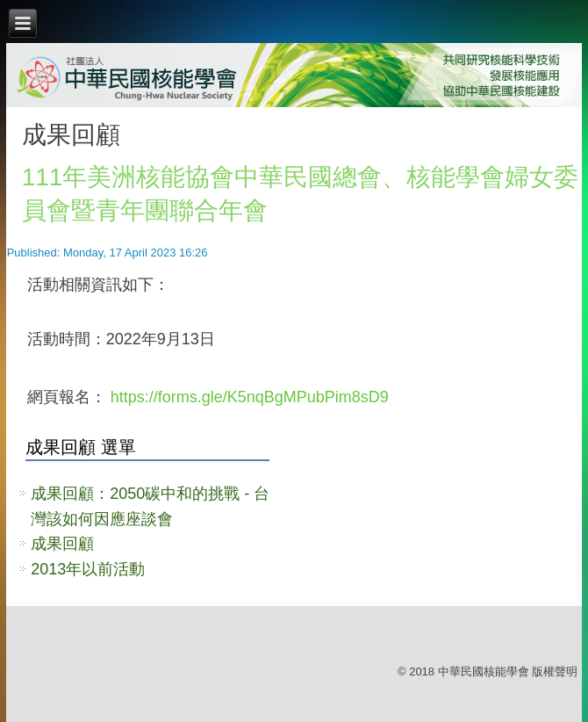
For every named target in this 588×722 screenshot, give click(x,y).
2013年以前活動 (88, 569)
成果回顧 (62, 544)
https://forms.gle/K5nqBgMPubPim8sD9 (250, 397)
